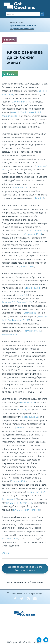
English (5, 553)
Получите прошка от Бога (22, 29)
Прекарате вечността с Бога (23, 25)
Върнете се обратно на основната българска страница (25, 569)
